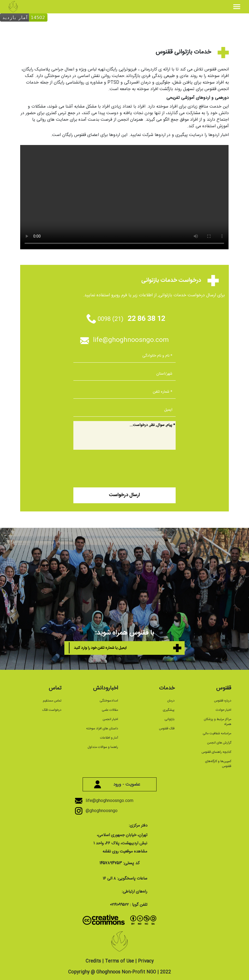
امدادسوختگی (109, 701)
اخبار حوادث (223, 710)
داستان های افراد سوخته (102, 729)
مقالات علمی (110, 710)
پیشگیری (169, 710)
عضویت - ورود (119, 784)
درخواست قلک (52, 710)
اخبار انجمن (110, 719)
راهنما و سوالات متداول (103, 747)
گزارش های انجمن (219, 743)
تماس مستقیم (52, 701)
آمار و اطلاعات (109, 738)
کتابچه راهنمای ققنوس (216, 752)
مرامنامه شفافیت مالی (217, 733)
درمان (171, 701)
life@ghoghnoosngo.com (124, 340)
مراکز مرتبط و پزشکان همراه (217, 722)
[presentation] (134, 467)
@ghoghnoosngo (100, 811)
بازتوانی (169, 719)
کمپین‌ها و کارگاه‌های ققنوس (218, 764)
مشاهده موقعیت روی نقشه (125, 852)
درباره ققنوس (223, 701)
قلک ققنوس (167, 729)
